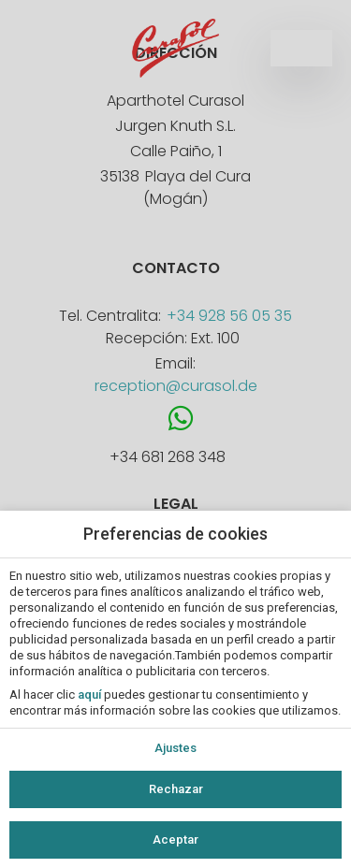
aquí (89, 694)
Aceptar (175, 839)
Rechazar (176, 789)
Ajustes (175, 748)
